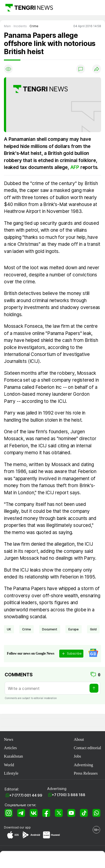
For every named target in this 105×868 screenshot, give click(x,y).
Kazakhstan (13, 756)
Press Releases (86, 773)
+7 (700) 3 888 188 (69, 795)
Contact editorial (87, 748)
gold (93, 629)
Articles (10, 748)
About (79, 739)
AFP (75, 167)
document (50, 629)
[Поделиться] (97, 69)
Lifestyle (11, 773)
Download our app (17, 827)
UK (9, 629)
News (9, 739)
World (9, 765)
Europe (74, 629)
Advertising (83, 765)
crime (26, 629)
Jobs (77, 756)
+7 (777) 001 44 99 (26, 795)
